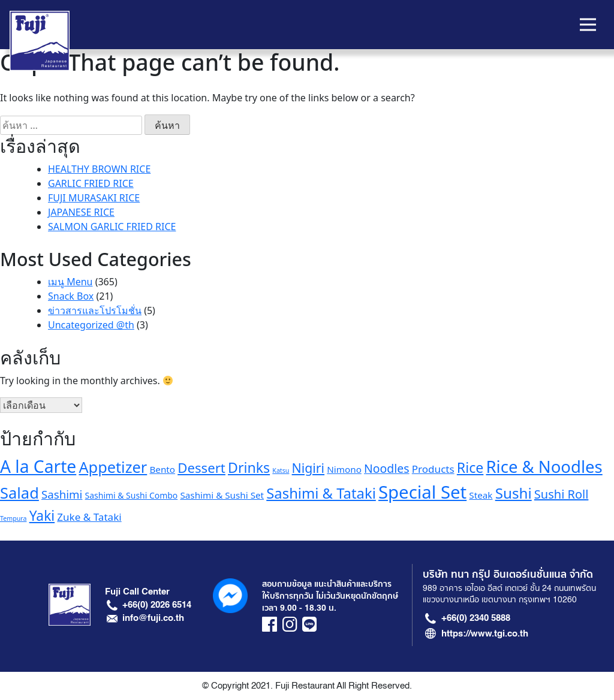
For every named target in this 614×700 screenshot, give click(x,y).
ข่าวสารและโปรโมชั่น (95, 310)
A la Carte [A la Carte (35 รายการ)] (38, 466)
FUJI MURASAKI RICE (94, 198)
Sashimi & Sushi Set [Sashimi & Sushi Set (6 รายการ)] (222, 495)
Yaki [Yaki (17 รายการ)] (42, 516)
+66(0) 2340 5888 (476, 618)
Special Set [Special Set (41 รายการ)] (422, 492)
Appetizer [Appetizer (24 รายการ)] (113, 467)
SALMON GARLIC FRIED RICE (112, 227)
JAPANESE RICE (81, 212)
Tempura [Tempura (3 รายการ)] (13, 518)
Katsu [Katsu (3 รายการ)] (281, 470)
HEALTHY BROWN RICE (99, 169)
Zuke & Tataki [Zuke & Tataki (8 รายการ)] (89, 517)
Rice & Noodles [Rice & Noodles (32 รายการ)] (544, 467)
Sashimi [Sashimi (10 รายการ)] (62, 494)
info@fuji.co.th (153, 618)
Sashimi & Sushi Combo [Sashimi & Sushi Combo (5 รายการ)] (132, 495)
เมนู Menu (70, 282)
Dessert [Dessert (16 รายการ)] (201, 468)
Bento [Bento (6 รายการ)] (162, 469)
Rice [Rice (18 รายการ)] (470, 467)
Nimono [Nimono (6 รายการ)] (344, 469)
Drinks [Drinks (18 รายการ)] (249, 467)
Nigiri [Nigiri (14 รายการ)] (308, 468)
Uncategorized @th (91, 325)
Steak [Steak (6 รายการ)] (481, 495)
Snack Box (71, 296)
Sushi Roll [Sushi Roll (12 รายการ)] (562, 494)
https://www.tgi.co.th (485, 633)
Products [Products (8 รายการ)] (433, 469)
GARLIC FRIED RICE (91, 183)
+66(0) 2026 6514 (157, 605)
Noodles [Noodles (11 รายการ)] (387, 468)
